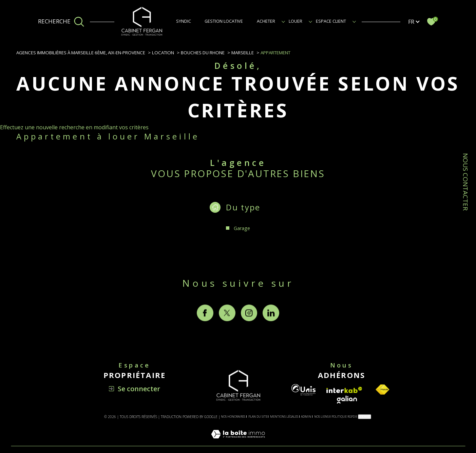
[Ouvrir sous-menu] (283, 21)
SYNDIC (184, 21)
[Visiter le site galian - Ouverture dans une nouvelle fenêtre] (347, 400)
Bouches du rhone (203, 53)
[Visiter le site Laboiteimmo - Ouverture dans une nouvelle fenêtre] (238, 442)
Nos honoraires (233, 417)
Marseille (243, 53)
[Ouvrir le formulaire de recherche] (61, 22)
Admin (306, 417)
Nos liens (321, 417)
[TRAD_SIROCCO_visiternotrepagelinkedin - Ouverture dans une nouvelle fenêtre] (271, 326)
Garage (242, 228)
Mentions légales (284, 417)
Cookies (365, 417)
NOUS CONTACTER (465, 182)
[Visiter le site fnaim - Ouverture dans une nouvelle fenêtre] (382, 390)
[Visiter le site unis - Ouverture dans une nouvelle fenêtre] (303, 390)
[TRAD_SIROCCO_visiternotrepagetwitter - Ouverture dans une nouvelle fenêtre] (227, 326)
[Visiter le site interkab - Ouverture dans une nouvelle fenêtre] (344, 390)
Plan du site (258, 417)
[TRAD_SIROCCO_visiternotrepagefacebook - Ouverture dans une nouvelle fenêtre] (205, 326)
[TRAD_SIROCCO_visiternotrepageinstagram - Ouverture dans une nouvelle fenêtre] (249, 326)
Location (163, 53)
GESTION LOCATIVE (224, 21)
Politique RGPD (343, 417)
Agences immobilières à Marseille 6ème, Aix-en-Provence (81, 53)
